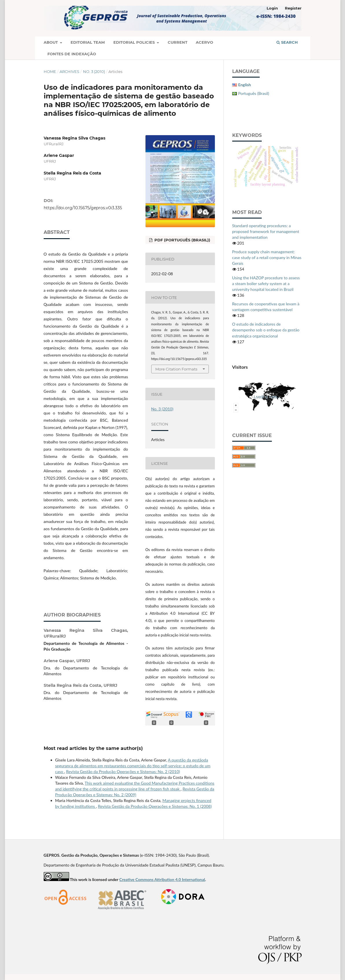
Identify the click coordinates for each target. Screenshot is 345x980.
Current (178, 42)
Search (287, 42)
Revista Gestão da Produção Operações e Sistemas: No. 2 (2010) (123, 771)
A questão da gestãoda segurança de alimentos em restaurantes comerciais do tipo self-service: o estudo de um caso (133, 766)
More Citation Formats (176, 369)
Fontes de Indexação (72, 54)
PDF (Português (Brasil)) (182, 240)
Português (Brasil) (254, 93)
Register (293, 8)
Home (50, 71)
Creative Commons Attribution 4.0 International (162, 879)
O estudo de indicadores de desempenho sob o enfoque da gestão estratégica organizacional (266, 330)
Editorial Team (88, 42)
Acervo (204, 42)
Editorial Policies (135, 42)
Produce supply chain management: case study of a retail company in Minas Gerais (267, 257)
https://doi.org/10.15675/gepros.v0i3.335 (83, 208)
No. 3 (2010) (94, 71)
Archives (69, 71)
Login (272, 8)
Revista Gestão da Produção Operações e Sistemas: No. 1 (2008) (155, 806)
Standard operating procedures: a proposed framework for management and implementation (266, 231)
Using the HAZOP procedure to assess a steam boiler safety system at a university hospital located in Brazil (266, 283)
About (51, 42)
